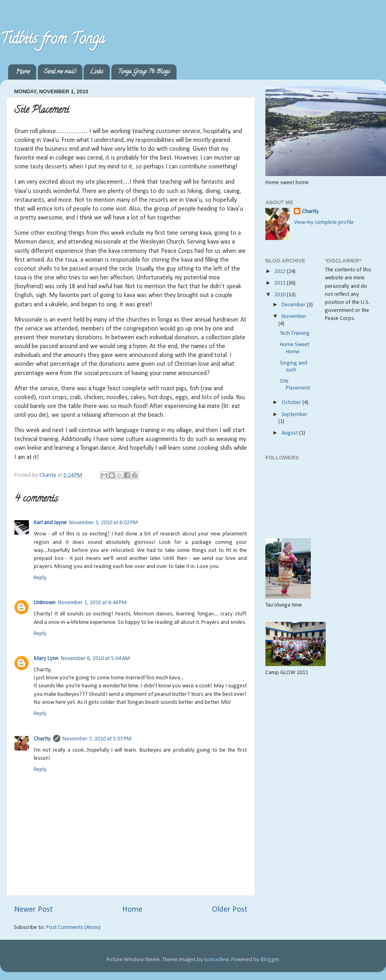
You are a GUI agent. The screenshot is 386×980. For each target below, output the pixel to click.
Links (96, 72)
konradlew (217, 960)
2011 (280, 283)
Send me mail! (60, 72)
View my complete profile (324, 222)
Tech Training (295, 333)
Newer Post (33, 910)
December (294, 305)
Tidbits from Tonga (52, 40)
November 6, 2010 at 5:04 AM (95, 659)
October (292, 403)
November (294, 317)
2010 (280, 295)
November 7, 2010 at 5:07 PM (97, 739)
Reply (40, 578)
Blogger (270, 960)
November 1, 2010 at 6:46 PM (92, 603)
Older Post (230, 910)
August (290, 433)
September (295, 415)
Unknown (45, 603)
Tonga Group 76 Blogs (144, 72)
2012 (280, 272)
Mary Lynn (46, 659)
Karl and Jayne (50, 523)
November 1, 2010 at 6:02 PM (104, 523)
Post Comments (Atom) (73, 928)
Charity (42, 739)
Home (23, 72)
